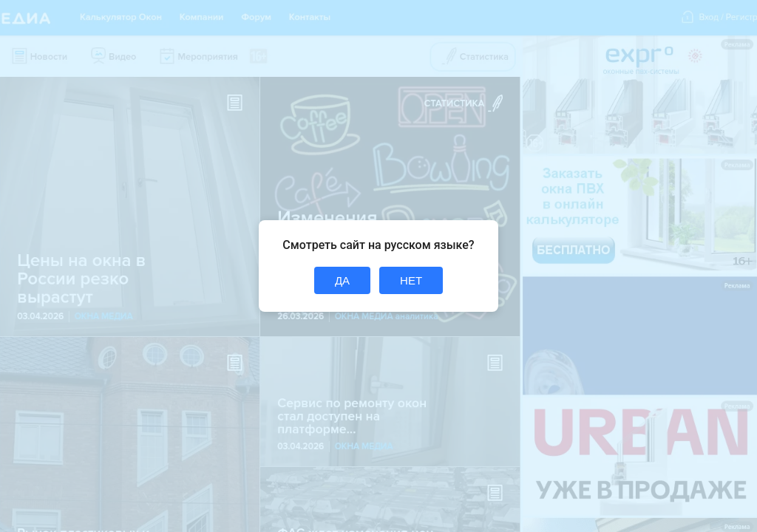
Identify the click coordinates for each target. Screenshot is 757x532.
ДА (342, 280)
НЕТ (411, 280)
